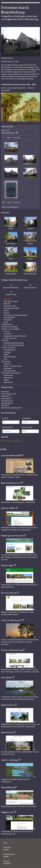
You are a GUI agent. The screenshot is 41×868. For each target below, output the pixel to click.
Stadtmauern (8, 368)
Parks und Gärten (10, 348)
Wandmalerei (8, 378)
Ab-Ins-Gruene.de (9, 593)
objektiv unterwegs (9, 760)
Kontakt (6, 850)
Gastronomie (8, 324)
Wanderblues (7, 732)
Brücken (6, 311)
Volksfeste (5, 396)
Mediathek (7, 863)
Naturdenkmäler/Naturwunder (14, 343)
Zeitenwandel (8, 382)
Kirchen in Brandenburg (11, 650)
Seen (5, 359)
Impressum (7, 847)
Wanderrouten (8, 375)
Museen (6, 341)
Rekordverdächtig (10, 357)
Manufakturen (6, 401)
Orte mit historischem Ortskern (14, 345)
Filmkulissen (8, 320)
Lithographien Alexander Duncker (15, 336)
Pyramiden (7, 352)
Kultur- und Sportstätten (12, 329)
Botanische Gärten (10, 306)
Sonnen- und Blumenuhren (13, 366)
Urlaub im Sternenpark (11, 620)
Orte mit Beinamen (8, 394)
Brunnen (7, 313)
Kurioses (7, 331)
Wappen (6, 380)
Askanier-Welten (8, 508)
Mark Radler (6, 678)
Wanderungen (7, 565)
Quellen (6, 354)
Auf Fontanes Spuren (11, 301)
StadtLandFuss (8, 705)
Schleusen (7, 361)
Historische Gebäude (11, 327)
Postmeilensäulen (10, 350)
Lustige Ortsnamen (10, 338)
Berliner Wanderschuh (11, 483)
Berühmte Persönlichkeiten (10, 408)
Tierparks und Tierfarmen (12, 373)
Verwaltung (5, 392)
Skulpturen (7, 364)
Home (5, 843)
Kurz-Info (7, 861)
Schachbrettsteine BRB (11, 456)
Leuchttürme (8, 334)
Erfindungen (5, 399)
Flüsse (6, 322)
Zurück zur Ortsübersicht (10, 207)
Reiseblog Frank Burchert (12, 536)
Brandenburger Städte (11, 308)
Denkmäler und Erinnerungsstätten (15, 315)
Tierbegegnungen (10, 371)
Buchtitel (4, 406)
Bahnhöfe (7, 304)
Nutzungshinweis (9, 854)
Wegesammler (7, 812)
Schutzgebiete (6, 403)
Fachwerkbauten (9, 317)
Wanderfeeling (7, 787)
